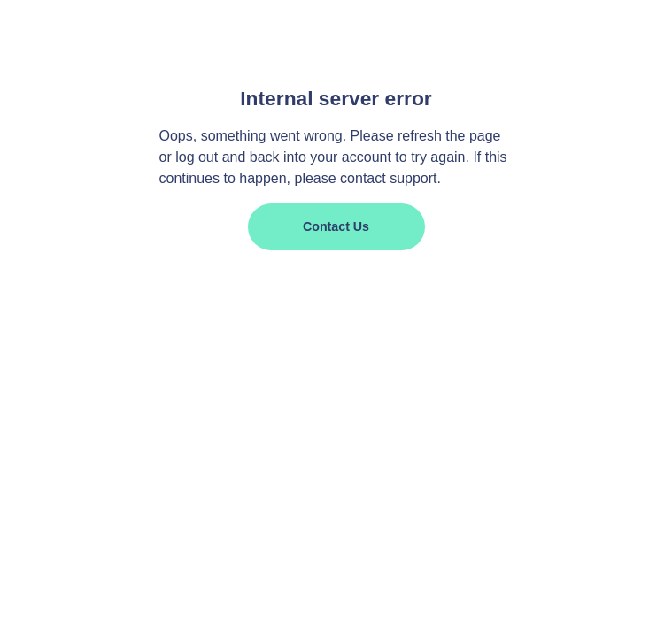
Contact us (336, 226)
